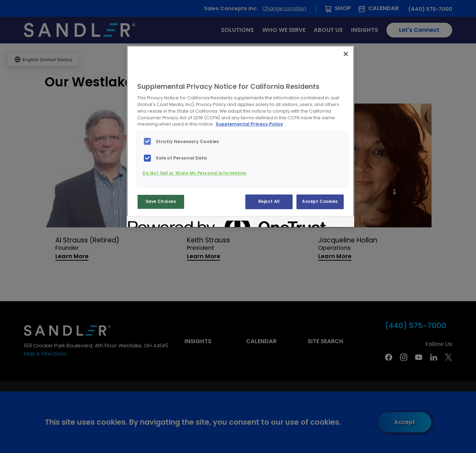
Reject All (269, 201)
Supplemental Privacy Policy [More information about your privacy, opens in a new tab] (249, 124)
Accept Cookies (320, 201)
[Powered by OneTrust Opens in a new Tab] (153, 223)
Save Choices (161, 201)
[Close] (346, 54)
